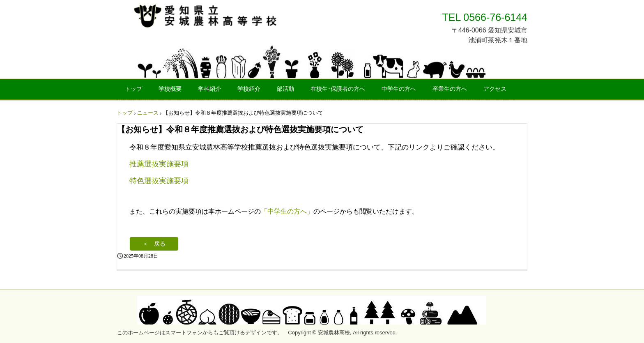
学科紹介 (209, 89)
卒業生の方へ (450, 89)
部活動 (285, 89)
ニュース (148, 113)
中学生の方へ (399, 89)
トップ (133, 89)
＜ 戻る (154, 244)
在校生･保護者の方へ (338, 89)
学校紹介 (249, 89)
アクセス (495, 89)
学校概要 (170, 89)
